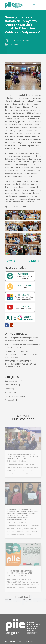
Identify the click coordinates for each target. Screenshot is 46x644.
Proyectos (9, 400)
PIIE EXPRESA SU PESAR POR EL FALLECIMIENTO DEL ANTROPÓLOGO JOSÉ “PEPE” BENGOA (22, 354)
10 (24, 600)
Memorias (9, 389)
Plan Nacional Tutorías (14, 396)
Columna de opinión (13, 381)
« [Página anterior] (15, 600)
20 (30, 600)
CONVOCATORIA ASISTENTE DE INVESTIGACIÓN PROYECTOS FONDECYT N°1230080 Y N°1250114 (21, 364)
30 (35, 600)
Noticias (14, 44)
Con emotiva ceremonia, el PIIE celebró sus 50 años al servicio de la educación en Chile (22, 457)
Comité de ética (11, 385)
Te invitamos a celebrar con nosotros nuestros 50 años (20, 572)
